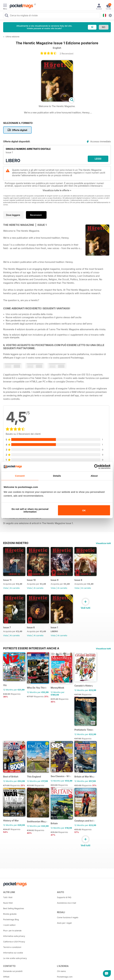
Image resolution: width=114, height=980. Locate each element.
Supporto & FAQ (64, 897)
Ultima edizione (13, 37)
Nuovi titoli (8, 903)
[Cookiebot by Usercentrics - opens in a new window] (97, 467)
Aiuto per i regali (64, 923)
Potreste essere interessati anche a (31, 648)
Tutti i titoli (8, 897)
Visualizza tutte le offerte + (57, 190)
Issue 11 (7, 580)
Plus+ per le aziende (12, 931)
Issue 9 (55, 580)
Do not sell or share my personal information (30, 510)
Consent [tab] (20, 476)
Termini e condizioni (12, 947)
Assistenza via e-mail (66, 903)
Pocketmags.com (65, 977)
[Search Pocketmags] (6, 16)
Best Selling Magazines (14, 908)
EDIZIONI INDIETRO (16, 543)
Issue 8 (78, 580)
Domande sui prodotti (13, 971)
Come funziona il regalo (68, 917)
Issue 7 (7, 627)
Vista (6, 588)
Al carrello (15, 588)
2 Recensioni (67, 54)
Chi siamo (61, 971)
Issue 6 (31, 627)
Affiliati (6, 977)
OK (84, 510)
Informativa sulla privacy (14, 936)
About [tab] (94, 476)
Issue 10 (31, 580)
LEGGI (98, 159)
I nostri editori (9, 925)
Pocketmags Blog (11, 920)
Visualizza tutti (103, 543)
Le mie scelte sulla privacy (15, 958)
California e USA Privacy (14, 942)
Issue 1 (54, 627)
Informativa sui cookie (13, 953)
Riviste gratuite (10, 914)
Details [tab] (57, 476)
